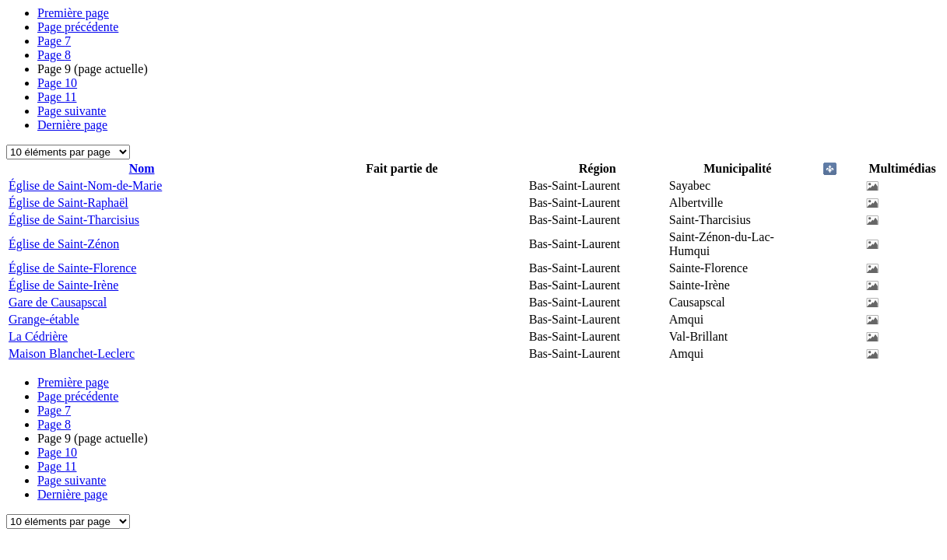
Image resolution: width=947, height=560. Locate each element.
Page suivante (72, 111)
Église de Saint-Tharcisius (74, 220)
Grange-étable (44, 319)
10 (57, 83)
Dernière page (72, 125)
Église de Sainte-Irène (63, 285)
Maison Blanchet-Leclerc (72, 353)
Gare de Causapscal (58, 302)
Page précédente (78, 27)
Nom (142, 168)
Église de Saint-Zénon (64, 244)
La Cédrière (38, 336)
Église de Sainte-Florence (72, 268)
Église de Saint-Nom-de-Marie (85, 185)
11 (57, 97)
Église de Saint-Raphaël (68, 203)
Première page (73, 13)
